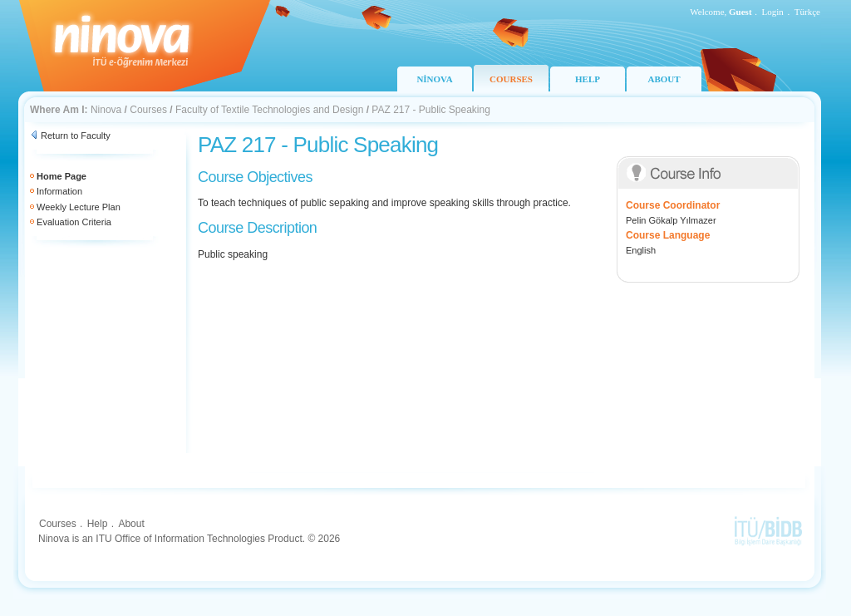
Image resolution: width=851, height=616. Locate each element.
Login (773, 12)
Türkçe (807, 12)
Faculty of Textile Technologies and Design (269, 110)
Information (59, 191)
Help (98, 524)
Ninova (106, 110)
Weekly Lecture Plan (79, 207)
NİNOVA (434, 79)
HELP (588, 79)
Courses (148, 110)
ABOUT (664, 79)
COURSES (511, 79)
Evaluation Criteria (74, 222)
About (131, 524)
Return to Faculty (76, 136)
